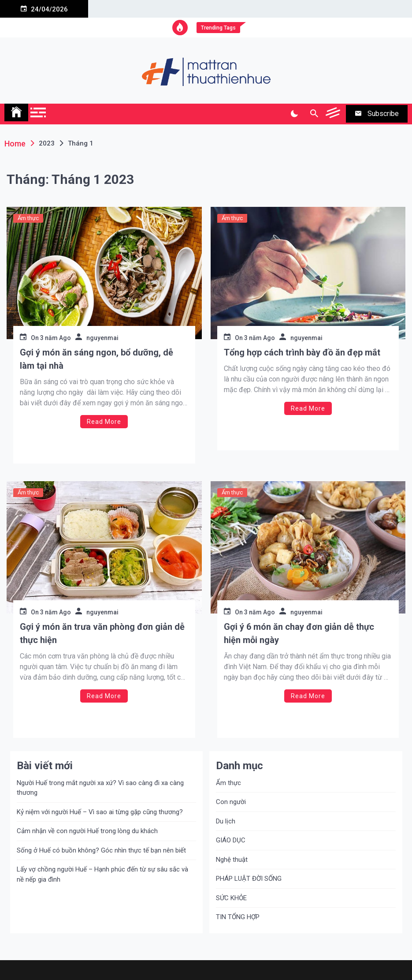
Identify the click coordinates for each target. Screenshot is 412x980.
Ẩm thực (28, 218)
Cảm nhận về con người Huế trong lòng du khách (87, 831)
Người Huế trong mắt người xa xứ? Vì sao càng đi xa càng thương (100, 788)
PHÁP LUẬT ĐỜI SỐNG (249, 879)
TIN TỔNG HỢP (238, 917)
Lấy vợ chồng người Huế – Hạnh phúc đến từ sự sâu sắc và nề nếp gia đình (102, 874)
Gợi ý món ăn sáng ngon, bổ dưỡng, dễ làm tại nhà (97, 359)
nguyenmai (102, 338)
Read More (104, 422)
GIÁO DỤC (231, 840)
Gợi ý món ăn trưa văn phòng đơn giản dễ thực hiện (102, 633)
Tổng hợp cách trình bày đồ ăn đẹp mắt (302, 352)
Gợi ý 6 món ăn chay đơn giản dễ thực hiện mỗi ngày (299, 633)
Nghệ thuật (232, 860)
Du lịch (226, 821)
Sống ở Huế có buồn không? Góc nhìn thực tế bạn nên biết (101, 850)
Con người (231, 802)
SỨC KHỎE (231, 898)
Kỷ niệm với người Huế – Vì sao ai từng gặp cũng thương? (100, 812)
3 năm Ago (56, 338)
